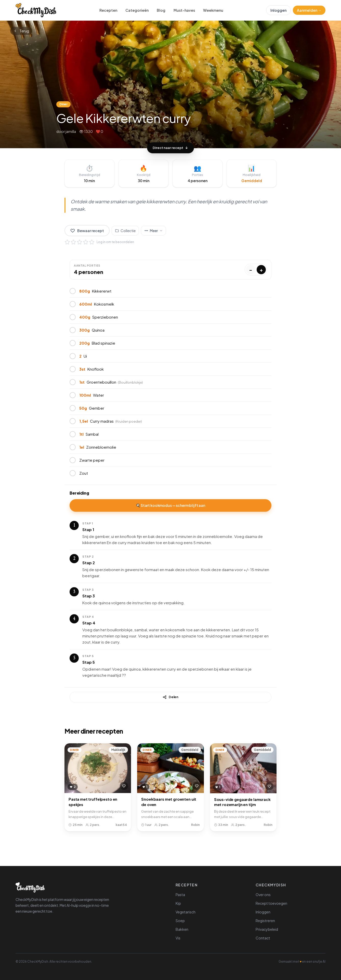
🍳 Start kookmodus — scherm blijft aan (170, 505)
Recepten (108, 10)
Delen (170, 697)
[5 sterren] (92, 242)
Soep (180, 921)
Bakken (182, 929)
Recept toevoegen (271, 903)
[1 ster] (67, 242)
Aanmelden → (309, 10)
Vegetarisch (186, 912)
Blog (161, 10)
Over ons (263, 895)
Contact (263, 938)
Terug (21, 31)
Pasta (180, 895)
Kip (178, 903)
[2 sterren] (73, 242)
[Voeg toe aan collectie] (125, 231)
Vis (178, 938)
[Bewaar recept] (124, 786)
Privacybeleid (267, 929)
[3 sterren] (80, 242)
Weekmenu (213, 10)
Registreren (265, 921)
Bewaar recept (87, 231)
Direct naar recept (170, 148)
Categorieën (137, 10)
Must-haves (184, 10)
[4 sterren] (86, 242)
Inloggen (278, 10)
